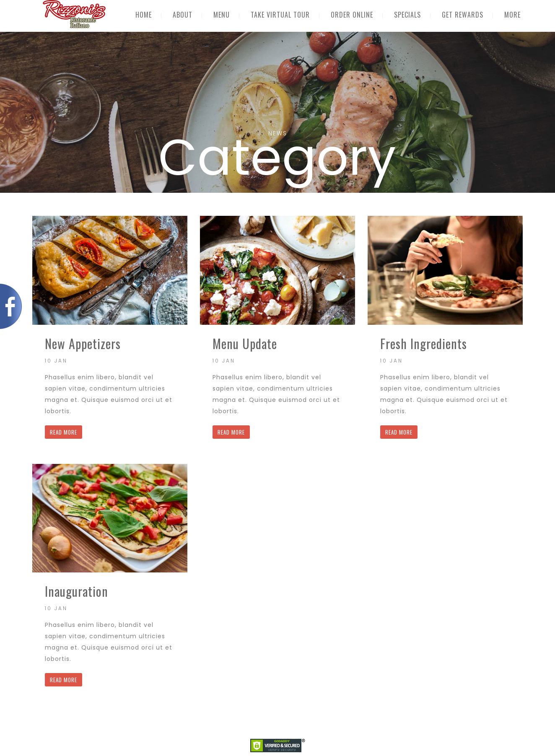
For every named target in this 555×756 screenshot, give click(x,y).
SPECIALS (407, 15)
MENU (222, 15)
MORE (512, 15)
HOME (144, 15)
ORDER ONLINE (352, 15)
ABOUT (183, 15)
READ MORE (64, 432)
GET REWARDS (463, 15)
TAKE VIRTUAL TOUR (280, 15)
